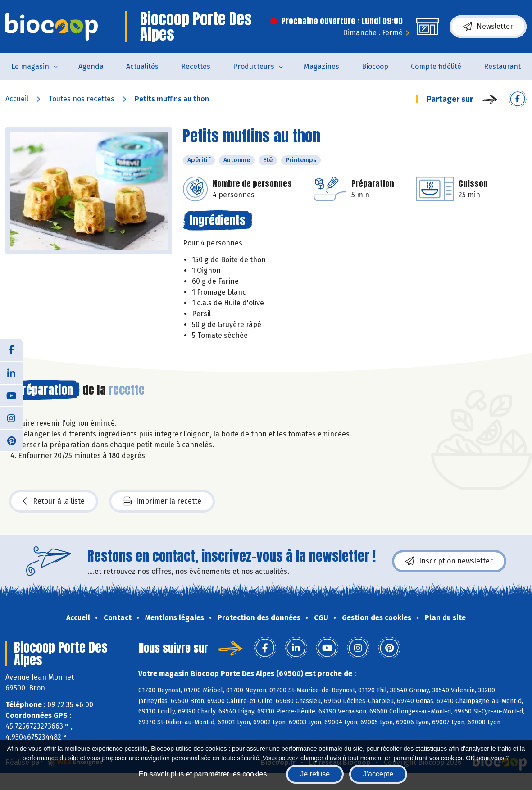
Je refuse (315, 774)
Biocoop (375, 66)
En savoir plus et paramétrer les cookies (203, 774)
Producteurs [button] (254, 66)
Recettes (196, 66)
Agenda (91, 66)
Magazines (321, 66)
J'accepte (378, 774)
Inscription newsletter (449, 561)
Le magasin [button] (30, 66)
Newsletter (488, 27)
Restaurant (502, 66)
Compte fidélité (436, 66)
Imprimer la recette (162, 501)
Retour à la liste (54, 501)
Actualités (142, 66)
